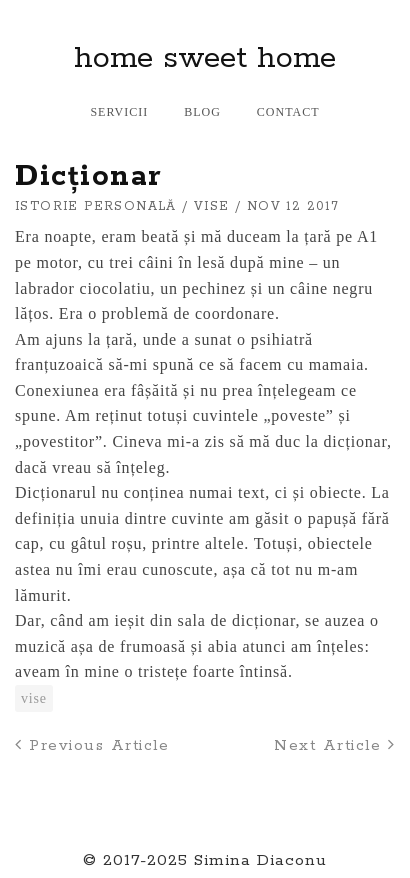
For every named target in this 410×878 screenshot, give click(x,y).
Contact (288, 112)
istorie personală (96, 206)
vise (212, 206)
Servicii (119, 112)
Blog (202, 112)
